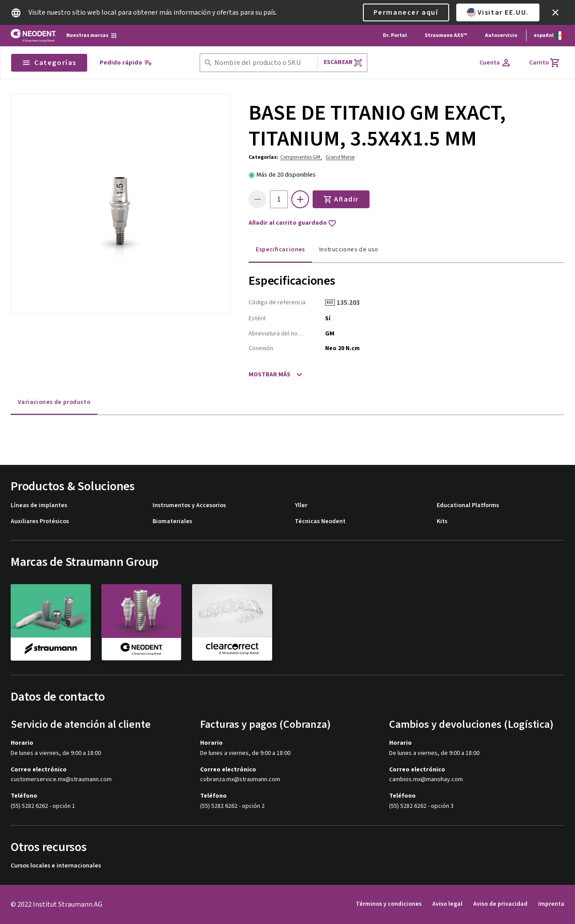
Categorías (49, 63)
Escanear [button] (343, 63)
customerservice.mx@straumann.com (61, 780)
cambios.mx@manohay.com (426, 780)
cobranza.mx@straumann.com (240, 780)
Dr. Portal (395, 35)
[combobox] (264, 63)
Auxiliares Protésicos (40, 522)
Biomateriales (172, 522)
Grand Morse (340, 157)
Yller (301, 506)
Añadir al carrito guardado (293, 223)
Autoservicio (501, 35)
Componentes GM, (301, 157)
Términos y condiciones (389, 904)
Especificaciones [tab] (280, 250)
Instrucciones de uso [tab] (349, 250)
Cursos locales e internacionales (56, 866)
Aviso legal (447, 904)
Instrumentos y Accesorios (189, 506)
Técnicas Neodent (320, 522)
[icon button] (555, 12)
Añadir (341, 199)
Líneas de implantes (39, 506)
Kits (442, 522)
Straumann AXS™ (446, 35)
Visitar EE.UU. (498, 12)
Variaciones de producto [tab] (54, 402)
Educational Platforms (468, 506)
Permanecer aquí (406, 12)
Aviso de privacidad (500, 904)
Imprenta (551, 904)
